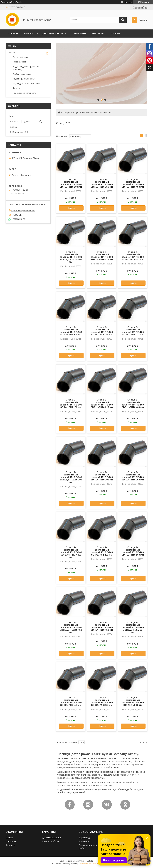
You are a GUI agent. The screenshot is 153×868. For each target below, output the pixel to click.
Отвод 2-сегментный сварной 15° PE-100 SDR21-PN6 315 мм (102, 701)
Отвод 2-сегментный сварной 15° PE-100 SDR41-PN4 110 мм (133, 331)
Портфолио (11, 841)
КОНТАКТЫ (98, 33)
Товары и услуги (71, 113)
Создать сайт (7, 2)
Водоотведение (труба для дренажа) (26, 68)
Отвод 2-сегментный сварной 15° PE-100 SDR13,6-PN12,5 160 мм (71, 257)
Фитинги (86, 113)
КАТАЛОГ (29, 33)
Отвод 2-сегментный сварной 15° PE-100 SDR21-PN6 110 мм (71, 701)
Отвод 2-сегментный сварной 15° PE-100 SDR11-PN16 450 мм (133, 183)
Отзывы (9, 837)
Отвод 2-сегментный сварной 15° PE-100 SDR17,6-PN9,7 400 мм (71, 552)
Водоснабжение (21, 57)
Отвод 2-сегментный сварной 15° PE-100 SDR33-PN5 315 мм (102, 331)
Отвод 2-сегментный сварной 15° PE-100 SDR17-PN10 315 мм (102, 256)
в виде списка (146, 136)
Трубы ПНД (84, 837)
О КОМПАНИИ (79, 33)
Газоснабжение (20, 62)
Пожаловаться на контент (89, 864)
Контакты (10, 845)
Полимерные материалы (25, 93)
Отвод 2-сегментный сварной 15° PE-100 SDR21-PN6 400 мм (133, 256)
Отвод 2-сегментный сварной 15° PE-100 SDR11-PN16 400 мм (133, 403)
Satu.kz (90, 861)
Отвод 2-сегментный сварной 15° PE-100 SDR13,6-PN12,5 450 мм (71, 627)
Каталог (13, 53)
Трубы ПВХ (84, 841)
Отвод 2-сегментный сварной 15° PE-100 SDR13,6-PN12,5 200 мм (71, 477)
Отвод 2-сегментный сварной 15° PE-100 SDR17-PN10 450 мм (102, 626)
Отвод (96, 113)
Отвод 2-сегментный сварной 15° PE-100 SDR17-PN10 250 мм (133, 476)
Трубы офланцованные (24, 79)
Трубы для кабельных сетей (26, 83)
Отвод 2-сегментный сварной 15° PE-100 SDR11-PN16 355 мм (102, 183)
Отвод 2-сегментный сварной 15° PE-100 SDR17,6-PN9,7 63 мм (133, 627)
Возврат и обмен (50, 841)
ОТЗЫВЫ (115, 33)
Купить (71, 208)
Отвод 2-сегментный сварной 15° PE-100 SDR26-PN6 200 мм (71, 331)
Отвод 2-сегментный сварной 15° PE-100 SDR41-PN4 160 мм (71, 403)
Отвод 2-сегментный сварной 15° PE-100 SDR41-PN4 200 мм (102, 551)
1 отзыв (128, 2)
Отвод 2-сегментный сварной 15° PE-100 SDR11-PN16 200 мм (71, 183)
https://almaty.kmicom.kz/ (23, 210)
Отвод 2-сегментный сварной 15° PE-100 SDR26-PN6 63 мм (133, 701)
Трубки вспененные (22, 74)
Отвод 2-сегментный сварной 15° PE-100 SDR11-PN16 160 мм (133, 551)
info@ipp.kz (17, 215)
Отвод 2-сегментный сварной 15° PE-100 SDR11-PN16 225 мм (102, 403)
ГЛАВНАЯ (13, 33)
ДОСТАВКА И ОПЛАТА (54, 33)
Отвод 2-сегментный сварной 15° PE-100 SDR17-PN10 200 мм (102, 476)
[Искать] (123, 20)
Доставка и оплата (52, 837)
